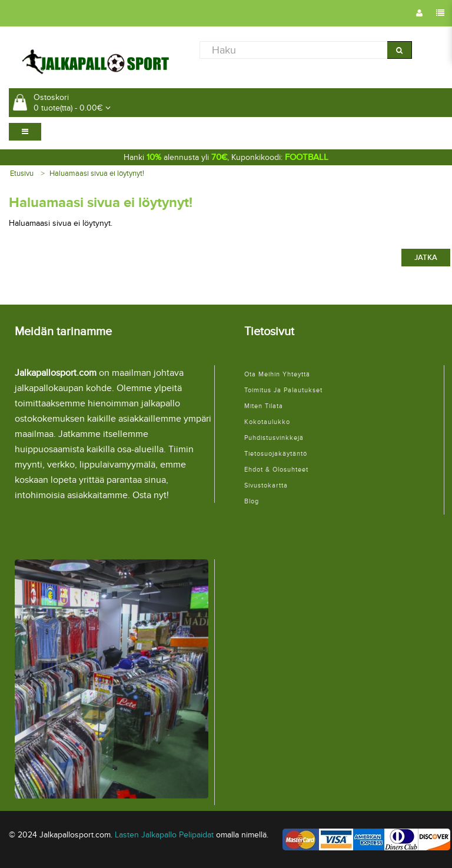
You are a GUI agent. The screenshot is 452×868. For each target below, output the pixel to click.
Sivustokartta (266, 485)
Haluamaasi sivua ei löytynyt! (97, 173)
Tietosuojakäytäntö (276, 454)
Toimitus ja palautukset (283, 390)
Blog (252, 501)
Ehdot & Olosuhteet (276, 470)
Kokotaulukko (267, 422)
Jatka (426, 258)
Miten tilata (264, 406)
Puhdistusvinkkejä (274, 438)
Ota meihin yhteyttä (277, 374)
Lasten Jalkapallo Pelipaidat (164, 835)
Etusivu (22, 173)
